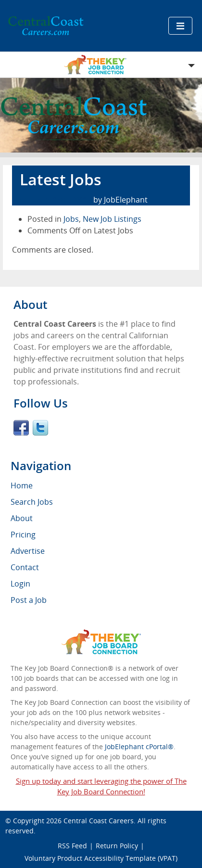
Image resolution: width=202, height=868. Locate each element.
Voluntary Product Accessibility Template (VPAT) (101, 858)
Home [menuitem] (22, 485)
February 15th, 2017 (54, 200)
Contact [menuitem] (25, 567)
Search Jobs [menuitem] (32, 502)
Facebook (21, 428)
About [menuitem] (22, 518)
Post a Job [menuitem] (29, 600)
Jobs (71, 219)
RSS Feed (72, 846)
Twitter (40, 428)
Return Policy (117, 846)
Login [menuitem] (20, 584)
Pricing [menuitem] (23, 535)
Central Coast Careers (99, 821)
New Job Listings (112, 219)
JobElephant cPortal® (139, 747)
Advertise (28, 551)
